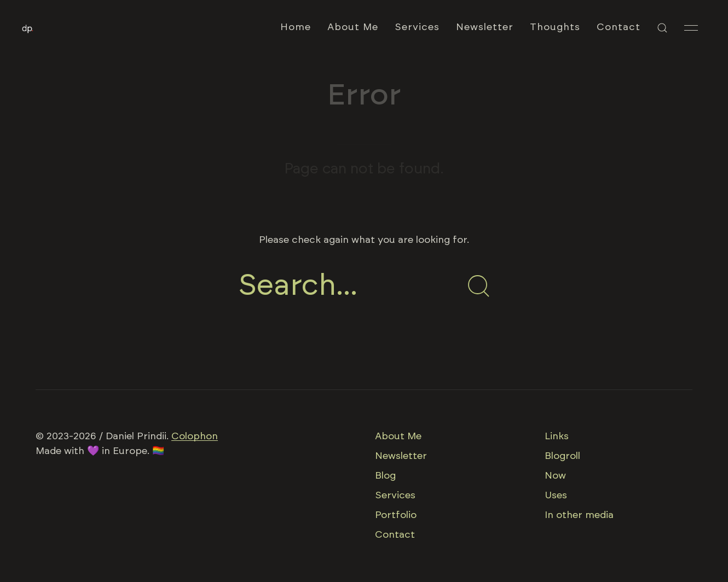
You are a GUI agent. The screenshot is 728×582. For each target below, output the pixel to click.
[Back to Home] (28, 28)
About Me (353, 27)
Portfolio (396, 515)
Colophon (195, 436)
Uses (556, 496)
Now (555, 476)
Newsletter (485, 27)
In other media (579, 515)
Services (417, 27)
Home (296, 27)
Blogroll (562, 456)
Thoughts (555, 27)
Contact (619, 27)
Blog (385, 476)
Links (557, 436)
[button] (662, 28)
